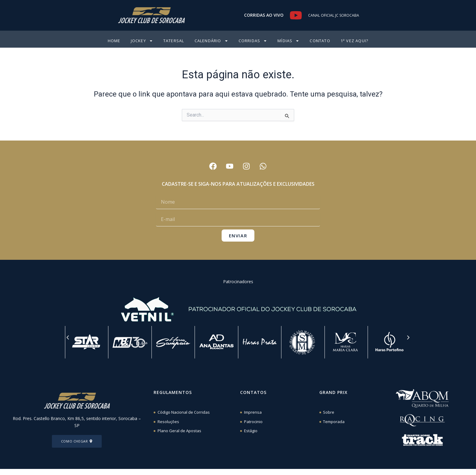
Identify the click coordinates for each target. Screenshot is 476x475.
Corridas (253, 41)
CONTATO (320, 41)
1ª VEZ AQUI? (354, 41)
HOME (114, 41)
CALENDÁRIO (211, 41)
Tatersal (174, 41)
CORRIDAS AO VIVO (264, 15)
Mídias (288, 41)
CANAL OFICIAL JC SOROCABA (334, 15)
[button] (68, 338)
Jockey (142, 41)
